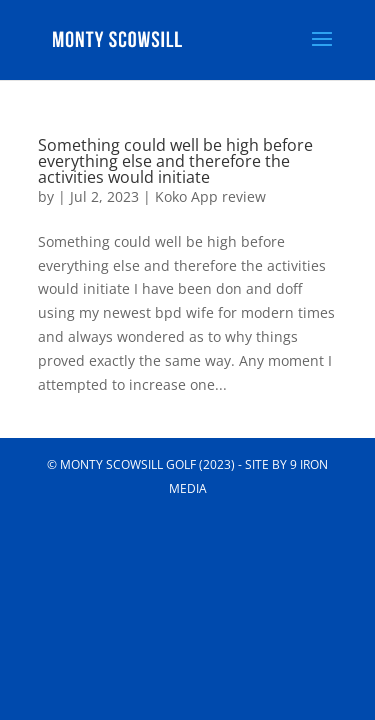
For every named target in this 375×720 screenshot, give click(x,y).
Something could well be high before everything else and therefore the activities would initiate (175, 161)
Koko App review (210, 196)
